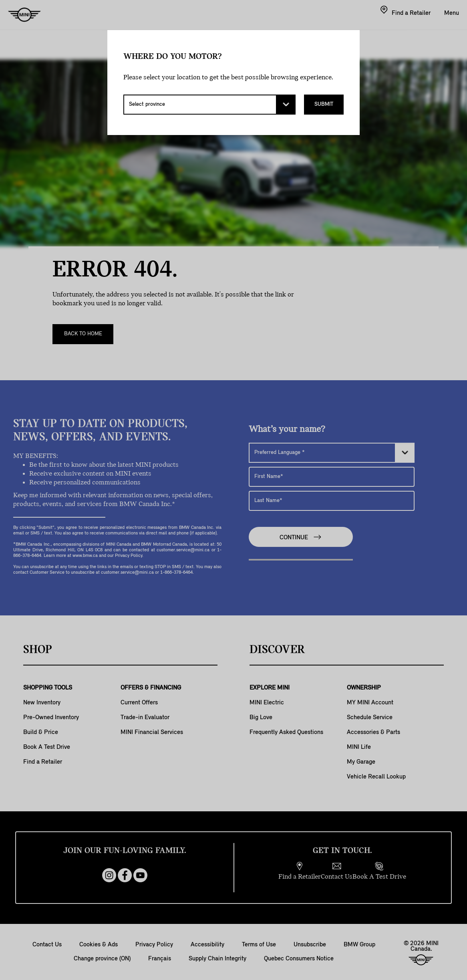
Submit (324, 104)
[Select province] (209, 105)
